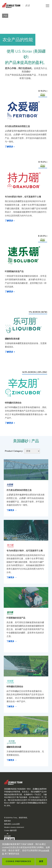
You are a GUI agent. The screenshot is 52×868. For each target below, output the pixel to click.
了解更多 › (10, 147)
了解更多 (10, 510)
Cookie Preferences (18, 861)
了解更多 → (10, 352)
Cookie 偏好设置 (10, 830)
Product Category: (14, 451)
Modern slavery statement (14, 827)
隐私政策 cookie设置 (12, 824)
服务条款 (7, 821)
